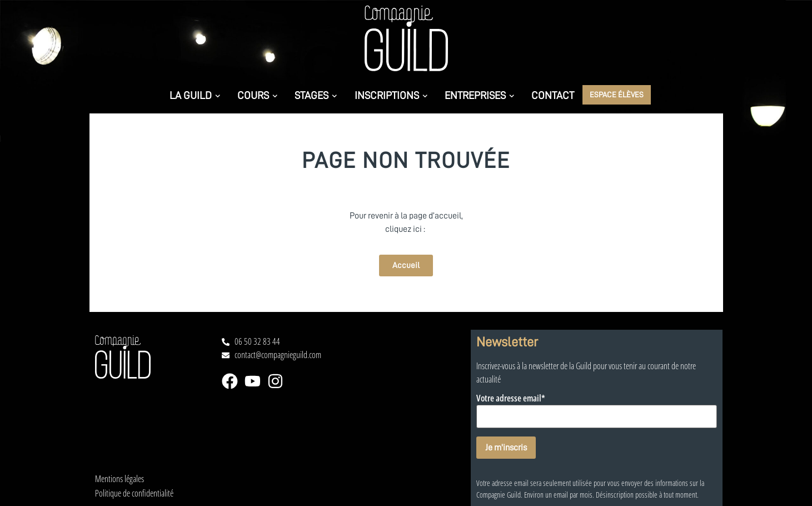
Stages (316, 95)
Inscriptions (391, 95)
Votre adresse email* (511, 399)
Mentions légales (119, 479)
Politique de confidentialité (134, 493)
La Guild (195, 95)
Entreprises (479, 95)
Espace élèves (617, 94)
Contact (553, 95)
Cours (257, 95)
